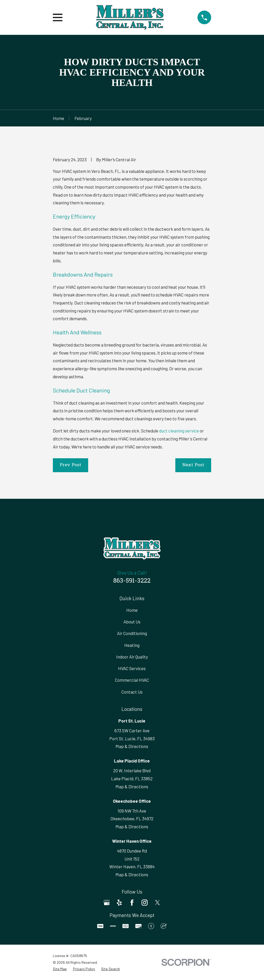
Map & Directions (132, 746)
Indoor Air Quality (132, 657)
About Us (132, 622)
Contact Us (132, 692)
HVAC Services (132, 668)
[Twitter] (158, 903)
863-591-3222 (132, 581)
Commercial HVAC (132, 680)
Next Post (193, 465)
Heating (132, 645)
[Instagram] (145, 903)
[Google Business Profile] (107, 903)
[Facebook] (132, 903)
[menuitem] (60, 969)
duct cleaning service (179, 431)
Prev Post (71, 465)
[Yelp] (119, 903)
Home (132, 610)
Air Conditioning (132, 633)
